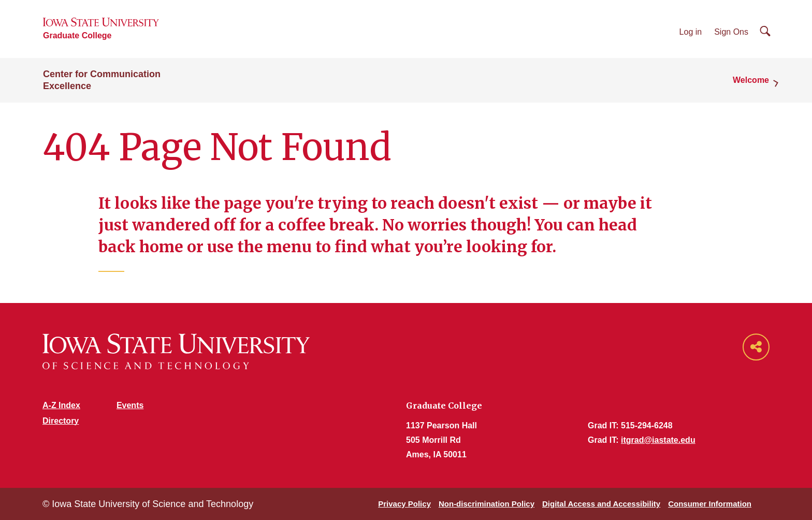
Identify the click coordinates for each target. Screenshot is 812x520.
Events (130, 405)
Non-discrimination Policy (487, 504)
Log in (691, 32)
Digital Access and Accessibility (601, 504)
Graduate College (77, 35)
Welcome (751, 80)
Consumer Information (710, 504)
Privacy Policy (404, 504)
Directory (61, 421)
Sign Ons (731, 32)
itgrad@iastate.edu (658, 440)
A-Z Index (61, 405)
